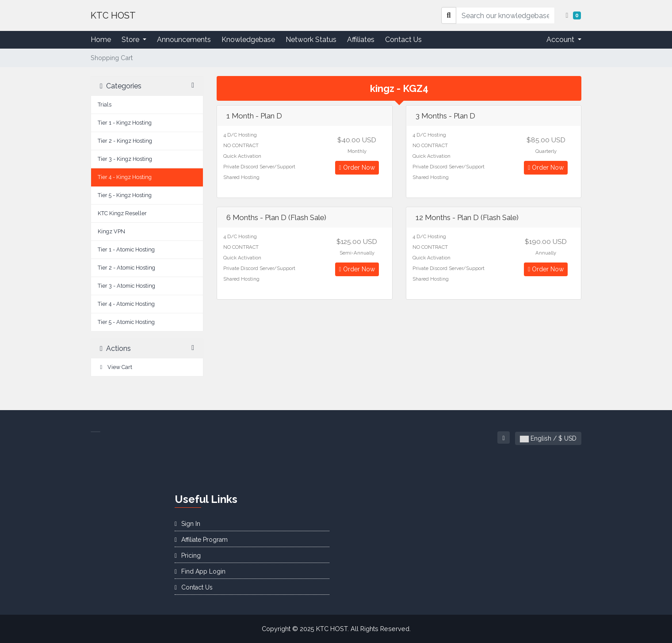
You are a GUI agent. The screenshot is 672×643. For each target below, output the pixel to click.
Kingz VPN (111, 231)
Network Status (311, 40)
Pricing (188, 555)
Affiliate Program (201, 540)
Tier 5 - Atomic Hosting (126, 322)
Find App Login (200, 571)
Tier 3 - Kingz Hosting (125, 159)
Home (101, 40)
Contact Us (403, 40)
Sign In (187, 524)
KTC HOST (113, 15)
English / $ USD (548, 439)
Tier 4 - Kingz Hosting (125, 177)
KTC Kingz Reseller (122, 213)
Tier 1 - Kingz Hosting (125, 123)
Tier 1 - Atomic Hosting (126, 249)
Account (561, 40)
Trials (105, 105)
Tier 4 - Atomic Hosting (126, 304)
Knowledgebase (248, 40)
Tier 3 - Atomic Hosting (126, 286)
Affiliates (361, 40)
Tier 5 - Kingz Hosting (125, 195)
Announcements (184, 40)
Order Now (357, 167)
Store (131, 40)
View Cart (115, 367)
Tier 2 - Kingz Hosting (125, 141)
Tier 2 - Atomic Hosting (126, 268)
